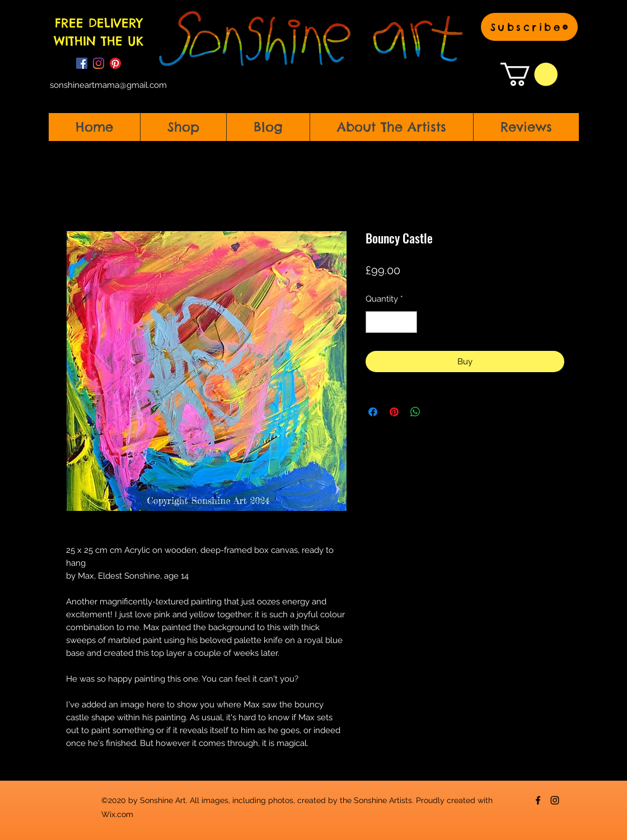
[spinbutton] (392, 322)
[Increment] (408, 322)
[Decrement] (375, 322)
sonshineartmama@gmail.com (108, 85)
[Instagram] (99, 63)
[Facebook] (82, 63)
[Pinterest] (115, 63)
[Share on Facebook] (373, 412)
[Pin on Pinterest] (394, 412)
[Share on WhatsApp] (415, 412)
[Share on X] (437, 412)
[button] (529, 27)
